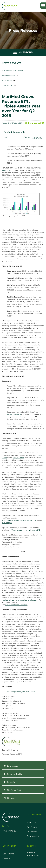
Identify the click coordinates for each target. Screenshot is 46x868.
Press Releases (8, 75)
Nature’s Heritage (14, 414)
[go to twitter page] (8, 826)
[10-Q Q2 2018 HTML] (17, 137)
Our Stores (32, 832)
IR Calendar (7, 81)
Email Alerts (7, 86)
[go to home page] (11, 817)
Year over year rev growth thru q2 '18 (26, 530)
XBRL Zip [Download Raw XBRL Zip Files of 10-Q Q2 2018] (37, 138)
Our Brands (32, 827)
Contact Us (8, 854)
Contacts (9, 782)
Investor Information (33, 854)
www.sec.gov (7, 523)
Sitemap (9, 798)
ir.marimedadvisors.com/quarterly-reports (19, 520)
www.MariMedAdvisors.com (16, 605)
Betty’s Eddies (18, 458)
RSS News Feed (12, 790)
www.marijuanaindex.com (27, 600)
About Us (31, 822)
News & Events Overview (12, 70)
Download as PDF (35, 123)
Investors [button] (23, 52)
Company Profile (13, 774)
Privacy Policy (9, 831)
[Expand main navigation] (43, 6)
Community (33, 836)
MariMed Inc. (7, 170)
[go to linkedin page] (3, 826)
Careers (6, 858)
